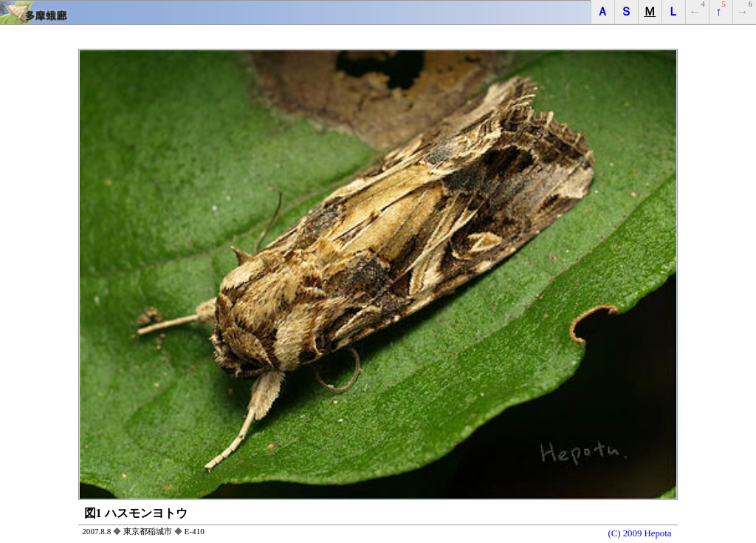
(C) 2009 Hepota (639, 533)
